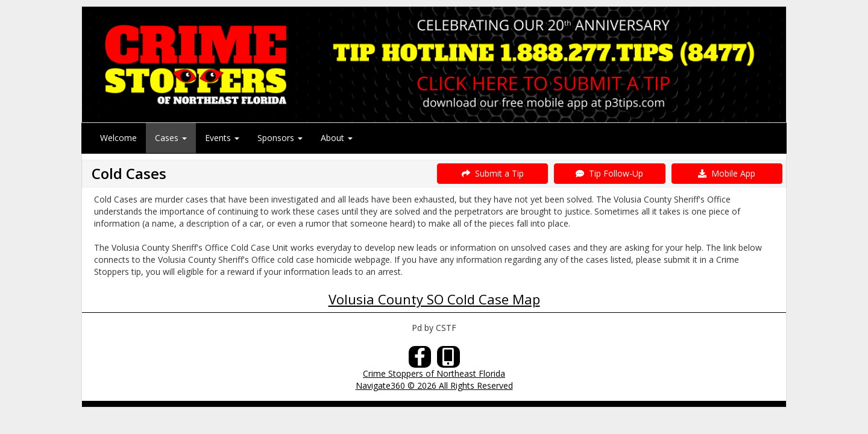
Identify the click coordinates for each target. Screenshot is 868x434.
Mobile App (727, 173)
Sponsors (280, 138)
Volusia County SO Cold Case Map (434, 299)
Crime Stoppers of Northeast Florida (434, 373)
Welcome (118, 138)
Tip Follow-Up (609, 173)
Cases (171, 138)
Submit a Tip (493, 173)
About (337, 138)
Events (222, 138)
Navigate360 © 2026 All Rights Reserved (434, 385)
